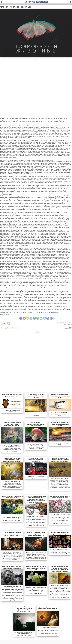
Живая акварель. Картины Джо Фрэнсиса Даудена (12, 497)
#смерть (64, 324)
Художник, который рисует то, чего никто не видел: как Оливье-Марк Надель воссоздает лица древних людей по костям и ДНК (36, 499)
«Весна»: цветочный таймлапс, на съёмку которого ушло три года (36, 568)
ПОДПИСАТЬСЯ (42, 2)
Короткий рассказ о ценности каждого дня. (12, 411)
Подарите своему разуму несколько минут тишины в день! (60, 396)
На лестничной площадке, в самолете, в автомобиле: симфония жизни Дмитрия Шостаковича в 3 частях (24, 609)
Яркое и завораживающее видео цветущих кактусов (60, 533)
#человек (69, 324)
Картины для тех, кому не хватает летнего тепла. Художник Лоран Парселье (12, 460)
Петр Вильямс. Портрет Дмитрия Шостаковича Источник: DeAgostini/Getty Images (24, 634)
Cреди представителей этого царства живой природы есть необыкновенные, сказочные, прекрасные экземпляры (36, 446)
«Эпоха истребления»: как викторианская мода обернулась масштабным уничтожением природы (60, 569)
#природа (69, 323)
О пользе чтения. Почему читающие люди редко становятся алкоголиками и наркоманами (12, 535)
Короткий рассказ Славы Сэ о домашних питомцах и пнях (12, 567)
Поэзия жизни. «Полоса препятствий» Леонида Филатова (36, 396)
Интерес (3, 328)
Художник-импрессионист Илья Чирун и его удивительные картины (12, 424)
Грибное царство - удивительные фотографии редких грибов (36, 424)
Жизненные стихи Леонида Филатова (36, 415)
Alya (70, 327)
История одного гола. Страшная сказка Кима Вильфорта (36, 460)
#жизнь (58, 323)
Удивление (9, 328)
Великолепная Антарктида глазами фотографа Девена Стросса (60, 424)
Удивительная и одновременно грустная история (36, 477)
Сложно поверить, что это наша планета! (60, 444)
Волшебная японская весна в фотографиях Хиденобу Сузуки (60, 498)
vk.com (7, 315)
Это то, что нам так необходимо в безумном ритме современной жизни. (60, 414)
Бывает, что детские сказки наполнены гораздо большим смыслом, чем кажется (36, 534)
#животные (63, 323)
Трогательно (17, 328)
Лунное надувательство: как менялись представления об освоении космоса (48, 608)
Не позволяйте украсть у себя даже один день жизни (12, 395)
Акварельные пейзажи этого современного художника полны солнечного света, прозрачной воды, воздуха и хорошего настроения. (12, 518)
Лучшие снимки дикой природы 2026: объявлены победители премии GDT (60, 460)
